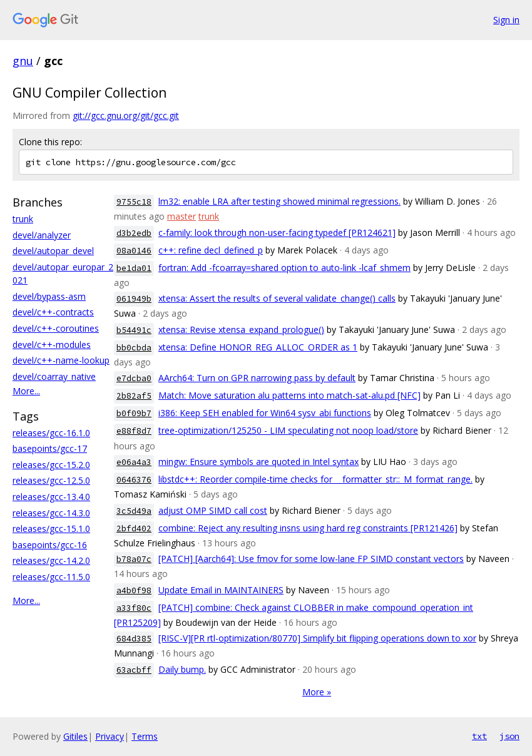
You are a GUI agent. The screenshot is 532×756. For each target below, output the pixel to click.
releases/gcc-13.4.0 (51, 497)
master (182, 216)
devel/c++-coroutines (56, 328)
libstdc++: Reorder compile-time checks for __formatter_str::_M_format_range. (315, 479)
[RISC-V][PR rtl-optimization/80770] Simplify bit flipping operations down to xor (317, 638)
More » (317, 692)
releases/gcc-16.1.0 (51, 433)
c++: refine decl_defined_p (211, 250)
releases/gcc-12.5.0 (51, 480)
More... (26, 391)
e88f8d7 (134, 431)
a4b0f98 (134, 590)
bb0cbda (134, 348)
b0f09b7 (134, 413)
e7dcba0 (134, 378)
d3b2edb (134, 233)
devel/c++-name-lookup (61, 360)
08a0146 (134, 251)
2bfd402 (134, 529)
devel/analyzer (42, 235)
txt (479, 736)
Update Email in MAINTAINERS (221, 590)
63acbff (134, 670)
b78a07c (134, 559)
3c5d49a (134, 511)
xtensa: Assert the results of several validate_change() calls (277, 298)
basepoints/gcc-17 (50, 448)
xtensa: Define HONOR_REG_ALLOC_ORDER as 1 (258, 347)
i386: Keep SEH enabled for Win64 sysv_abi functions (265, 413)
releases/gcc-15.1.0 (51, 529)
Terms (145, 736)
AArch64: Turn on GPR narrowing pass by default (257, 378)
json (509, 736)
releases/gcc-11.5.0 (51, 577)
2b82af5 (134, 396)
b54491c (134, 330)
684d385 (134, 639)
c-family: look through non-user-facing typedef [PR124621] (277, 232)
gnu (23, 61)
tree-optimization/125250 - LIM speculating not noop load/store (288, 430)
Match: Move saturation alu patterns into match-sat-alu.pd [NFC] (289, 395)
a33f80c (134, 608)
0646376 (134, 480)
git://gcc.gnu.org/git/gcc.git (126, 115)
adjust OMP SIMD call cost (213, 510)
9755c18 (134, 202)
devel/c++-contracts (53, 312)
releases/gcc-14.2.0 (51, 560)
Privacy (110, 736)
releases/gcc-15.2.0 (51, 465)
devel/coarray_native (54, 376)
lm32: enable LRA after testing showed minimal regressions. (279, 201)
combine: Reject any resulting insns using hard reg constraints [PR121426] (308, 528)
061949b (134, 299)
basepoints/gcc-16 (50, 545)
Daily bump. (182, 669)
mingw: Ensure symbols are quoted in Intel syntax (258, 462)
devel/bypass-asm (49, 296)
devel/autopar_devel (53, 251)
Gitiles (75, 736)
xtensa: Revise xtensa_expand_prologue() (241, 329)
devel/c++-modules (52, 345)
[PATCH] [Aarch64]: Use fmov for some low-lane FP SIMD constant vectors (311, 559)
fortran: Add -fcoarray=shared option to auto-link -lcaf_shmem (284, 268)
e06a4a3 (134, 462)
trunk (23, 219)
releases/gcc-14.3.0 (51, 513)
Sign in (506, 20)
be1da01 (134, 268)
